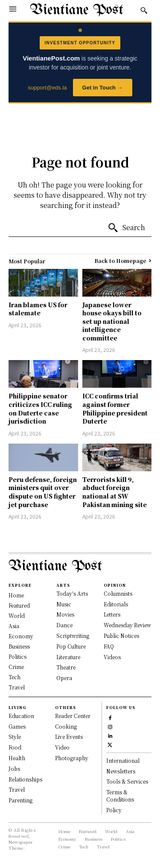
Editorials (116, 604)
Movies (65, 614)
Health (17, 758)
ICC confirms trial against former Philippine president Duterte (115, 408)
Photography (72, 758)
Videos (112, 657)
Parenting (20, 800)
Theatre (66, 667)
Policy (114, 810)
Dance (64, 625)
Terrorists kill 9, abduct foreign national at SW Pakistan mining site (115, 492)
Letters (112, 614)
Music (64, 604)
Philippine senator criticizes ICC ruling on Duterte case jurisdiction (40, 408)
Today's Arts (72, 593)
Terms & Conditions (120, 796)
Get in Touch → (103, 88)
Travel (17, 789)
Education (21, 716)
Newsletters (121, 771)
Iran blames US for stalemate (38, 309)
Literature (68, 657)
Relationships (25, 779)
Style (15, 737)
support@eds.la (47, 88)
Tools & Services (127, 781)
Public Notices (121, 636)
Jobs (14, 769)
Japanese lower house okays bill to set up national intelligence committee (112, 321)
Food (15, 747)
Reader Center (73, 716)
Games (17, 726)
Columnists (118, 593)
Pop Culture (71, 646)
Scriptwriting (73, 636)
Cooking (66, 726)
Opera (64, 678)
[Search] (126, 228)
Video (62, 747)
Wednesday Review (127, 625)
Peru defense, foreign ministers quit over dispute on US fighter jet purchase (43, 492)
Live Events (69, 737)
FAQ (109, 646)
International (123, 760)
